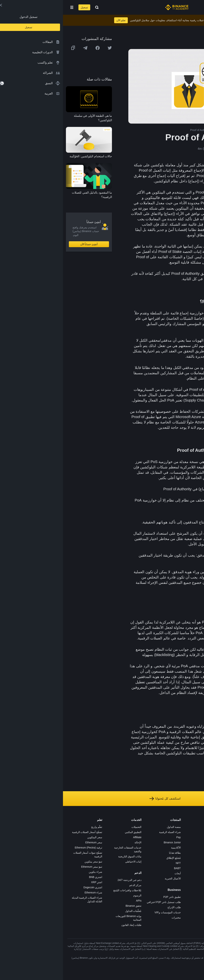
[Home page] (114, 7)
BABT (114, 868)
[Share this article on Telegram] (22, 48)
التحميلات (73, 827)
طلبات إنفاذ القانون (68, 925)
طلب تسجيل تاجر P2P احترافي (101, 902)
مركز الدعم (72, 885)
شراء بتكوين (32, 872)
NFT (115, 863)
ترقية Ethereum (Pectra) (25, 848)
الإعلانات (153, 837)
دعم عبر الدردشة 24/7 (66, 880)
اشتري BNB (33, 877)
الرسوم (74, 895)
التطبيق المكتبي (70, 832)
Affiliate (74, 837)
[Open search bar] (33, 7)
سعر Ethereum (31, 842)
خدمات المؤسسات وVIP (105, 912)
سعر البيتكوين (32, 837)
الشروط (153, 858)
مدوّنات (153, 873)
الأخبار (154, 842)
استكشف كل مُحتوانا (102, 799)
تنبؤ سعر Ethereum (29, 867)
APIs (76, 901)
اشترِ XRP (34, 882)
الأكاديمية (113, 848)
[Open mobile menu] (9, 7)
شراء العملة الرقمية (107, 832)
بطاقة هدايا (112, 853)
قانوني (154, 853)
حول (155, 827)
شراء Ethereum (31, 893)
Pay (115, 837)
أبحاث (115, 873)
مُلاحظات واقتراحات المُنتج (64, 890)
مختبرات (113, 918)
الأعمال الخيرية (110, 879)
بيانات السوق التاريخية (67, 856)
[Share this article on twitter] (47, 48)
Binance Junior (109, 842)
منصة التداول (111, 827)
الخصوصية (152, 863)
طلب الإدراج (111, 907)
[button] (9, 7)
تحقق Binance (71, 906)
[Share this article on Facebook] (35, 48)
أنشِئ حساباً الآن (26, 244)
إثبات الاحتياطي (70, 862)
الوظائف (153, 832)
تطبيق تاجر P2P (109, 897)
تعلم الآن (58, 20)
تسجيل (21, 7)
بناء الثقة (152, 868)
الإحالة (75, 842)
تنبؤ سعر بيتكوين (30, 862)
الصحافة (153, 848)
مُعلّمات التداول (70, 911)
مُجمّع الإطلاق (111, 858)
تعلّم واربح (34, 827)
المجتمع (153, 879)
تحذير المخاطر (149, 884)
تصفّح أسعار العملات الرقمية (24, 832)
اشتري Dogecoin (30, 887)
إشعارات (152, 889)
